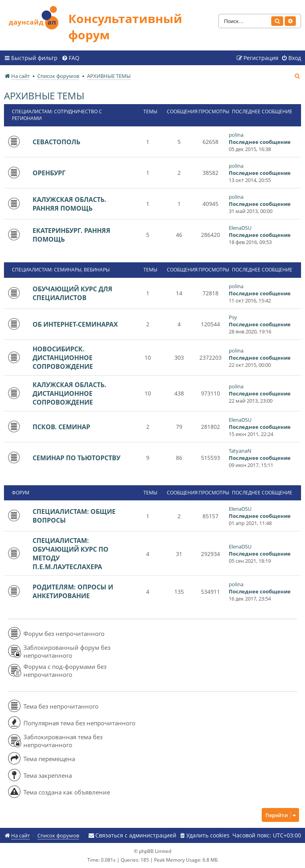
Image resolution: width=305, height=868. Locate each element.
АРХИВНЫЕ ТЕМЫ (44, 96)
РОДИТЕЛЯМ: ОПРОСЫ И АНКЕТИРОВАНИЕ (73, 591)
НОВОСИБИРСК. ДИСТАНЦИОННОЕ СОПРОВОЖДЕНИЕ (63, 358)
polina (236, 135)
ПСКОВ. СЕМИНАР (61, 427)
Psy (233, 317)
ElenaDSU (240, 228)
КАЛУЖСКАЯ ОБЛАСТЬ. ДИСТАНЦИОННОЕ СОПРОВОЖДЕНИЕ (69, 393)
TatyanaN (240, 451)
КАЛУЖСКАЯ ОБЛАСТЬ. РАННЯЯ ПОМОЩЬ (69, 204)
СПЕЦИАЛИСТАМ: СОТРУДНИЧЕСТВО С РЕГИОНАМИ (57, 115)
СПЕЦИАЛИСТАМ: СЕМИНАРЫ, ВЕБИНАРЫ (61, 270)
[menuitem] (70, 58)
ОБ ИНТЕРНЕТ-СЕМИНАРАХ (75, 324)
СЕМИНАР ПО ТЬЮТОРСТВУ (76, 458)
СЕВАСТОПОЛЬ (56, 142)
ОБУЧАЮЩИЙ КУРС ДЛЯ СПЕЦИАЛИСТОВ (72, 293)
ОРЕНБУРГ (49, 173)
